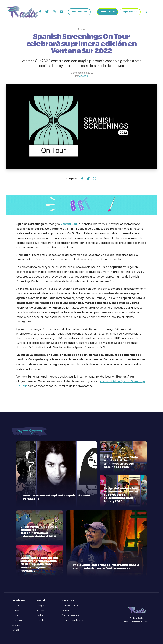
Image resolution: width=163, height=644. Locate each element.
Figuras (16, 615)
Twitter (40, 615)
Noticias (16, 605)
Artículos (16, 625)
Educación (17, 620)
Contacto (66, 610)
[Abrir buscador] (146, 12)
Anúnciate (108, 12)
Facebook (41, 610)
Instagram (42, 605)
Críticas (16, 610)
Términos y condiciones (72, 620)
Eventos (16, 630)
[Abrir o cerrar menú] (154, 12)
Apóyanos (130, 12)
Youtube (41, 620)
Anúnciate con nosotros (73, 615)
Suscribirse (79, 12)
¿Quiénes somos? (70, 605)
